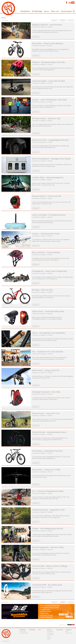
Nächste (72, 20)
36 (65, 20)
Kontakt (49, 638)
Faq (48, 640)
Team (49, 636)
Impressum (69, 630)
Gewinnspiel (66, 11)
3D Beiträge (37, 11)
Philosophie (50, 633)
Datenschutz (69, 633)
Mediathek (25, 11)
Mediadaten (50, 635)
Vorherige (54, 20)
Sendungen (23, 631)
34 (61, 20)
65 (69, 20)
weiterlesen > (36, 37)
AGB (67, 631)
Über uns (55, 11)
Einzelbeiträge (24, 633)
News (46, 11)
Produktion (50, 631)
